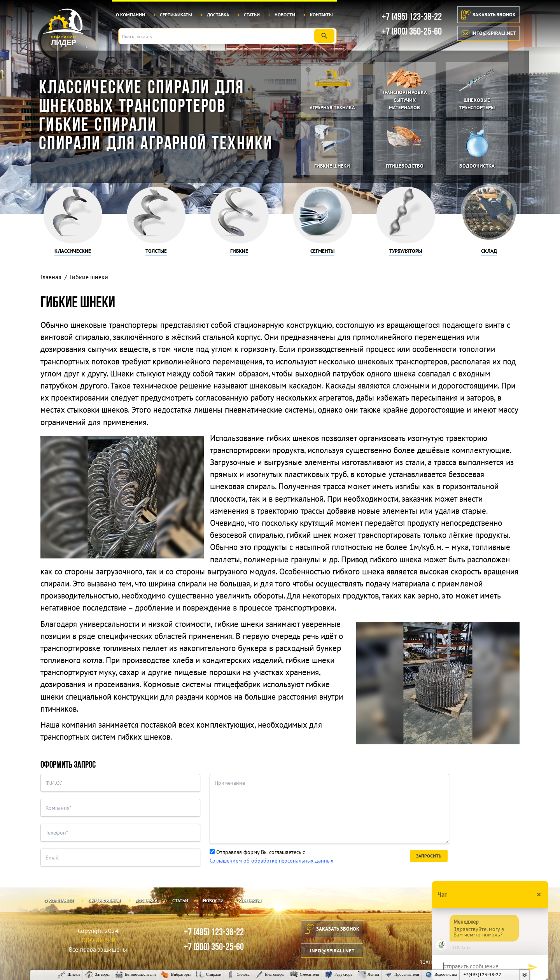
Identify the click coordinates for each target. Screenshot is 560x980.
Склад (489, 251)
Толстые (156, 251)
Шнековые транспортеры (477, 104)
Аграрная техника (332, 108)
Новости (285, 15)
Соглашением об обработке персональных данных (271, 860)
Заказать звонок (488, 15)
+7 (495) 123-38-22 (412, 17)
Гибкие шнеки (332, 166)
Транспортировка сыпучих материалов (404, 100)
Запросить (429, 856)
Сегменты (322, 251)
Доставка (218, 15)
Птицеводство (405, 166)
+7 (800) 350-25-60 (412, 32)
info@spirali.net (489, 33)
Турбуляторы (406, 251)
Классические (73, 251)
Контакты (321, 15)
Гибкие (239, 251)
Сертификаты (176, 15)
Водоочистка (477, 166)
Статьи (252, 15)
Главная (51, 277)
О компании (130, 15)
